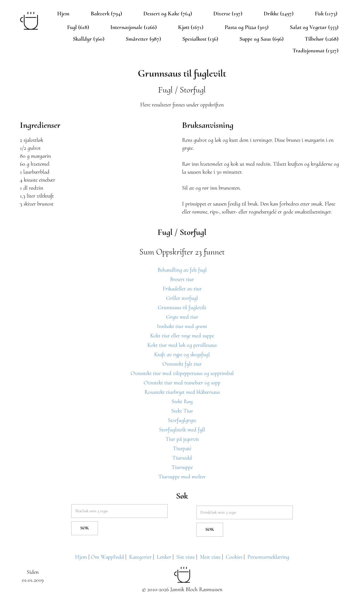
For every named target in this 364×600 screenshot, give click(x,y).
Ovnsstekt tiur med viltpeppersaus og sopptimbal (182, 373)
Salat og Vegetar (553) (314, 27)
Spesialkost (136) (200, 39)
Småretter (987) (143, 39)
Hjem (63, 14)
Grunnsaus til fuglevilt (182, 308)
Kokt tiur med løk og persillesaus (182, 345)
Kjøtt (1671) (191, 27)
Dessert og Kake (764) (168, 14)
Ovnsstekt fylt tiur (182, 364)
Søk (85, 528)
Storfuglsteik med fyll (182, 430)
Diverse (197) (228, 14)
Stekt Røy (182, 402)
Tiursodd (182, 458)
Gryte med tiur (182, 317)
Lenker (164, 557)
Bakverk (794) (106, 14)
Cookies (234, 557)
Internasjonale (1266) (134, 27)
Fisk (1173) (326, 14)
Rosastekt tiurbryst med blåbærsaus (182, 392)
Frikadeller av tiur (182, 289)
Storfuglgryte (182, 420)
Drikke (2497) (279, 14)
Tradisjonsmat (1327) (316, 51)
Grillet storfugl (182, 298)
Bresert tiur (182, 279)
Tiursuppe (182, 467)
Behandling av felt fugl (182, 270)
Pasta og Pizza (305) (247, 27)
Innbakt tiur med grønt (182, 326)
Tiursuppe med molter (182, 477)
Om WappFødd (107, 557)
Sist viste (186, 557)
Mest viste (210, 557)
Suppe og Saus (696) (261, 39)
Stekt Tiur (182, 411)
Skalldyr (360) (89, 39)
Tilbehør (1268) (322, 39)
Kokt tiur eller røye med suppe (182, 336)
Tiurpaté (182, 449)
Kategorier (140, 557)
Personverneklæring (268, 557)
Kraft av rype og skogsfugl (182, 355)
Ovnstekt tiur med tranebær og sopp (182, 383)
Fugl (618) (78, 27)
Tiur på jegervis (182, 439)
